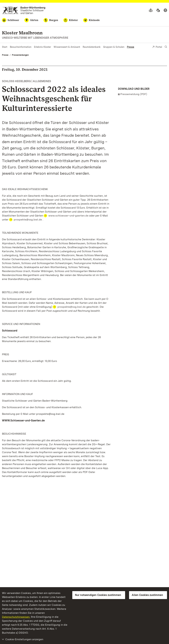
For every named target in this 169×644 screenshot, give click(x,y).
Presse (131, 47)
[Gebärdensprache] (158, 10)
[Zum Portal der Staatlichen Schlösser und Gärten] (24, 10)
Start (5, 47)
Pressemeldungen (20, 55)
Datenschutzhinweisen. (16, 617)
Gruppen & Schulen (114, 47)
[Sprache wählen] (165, 10)
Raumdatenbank (92, 47)
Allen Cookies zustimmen (147, 595)
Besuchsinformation (21, 47)
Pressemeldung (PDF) (134, 94)
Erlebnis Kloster (42, 47)
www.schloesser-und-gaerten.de (68, 216)
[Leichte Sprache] (151, 10)
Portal (157, 47)
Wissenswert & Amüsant (67, 47)
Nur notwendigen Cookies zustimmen (98, 595)
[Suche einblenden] (166, 47)
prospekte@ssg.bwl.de (28, 220)
